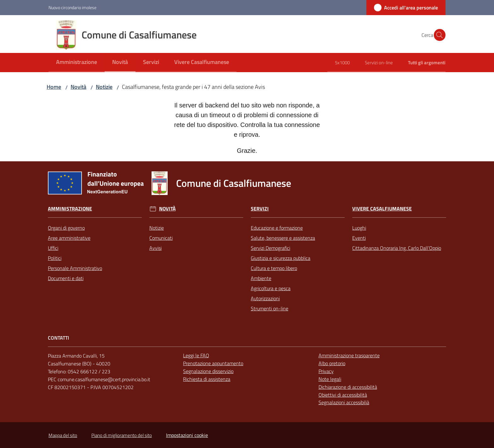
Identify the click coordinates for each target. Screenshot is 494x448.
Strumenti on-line (270, 308)
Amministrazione (70, 209)
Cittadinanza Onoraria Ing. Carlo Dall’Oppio (397, 248)
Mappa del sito (63, 435)
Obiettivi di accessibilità (343, 395)
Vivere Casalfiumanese (382, 209)
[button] (438, 35)
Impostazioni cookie (187, 435)
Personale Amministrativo (75, 268)
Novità (78, 87)
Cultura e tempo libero (274, 268)
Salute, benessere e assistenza (283, 238)
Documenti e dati (66, 278)
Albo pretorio (332, 363)
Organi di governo (66, 228)
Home (54, 87)
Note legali (330, 379)
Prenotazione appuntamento (213, 363)
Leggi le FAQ (196, 355)
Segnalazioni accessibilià (344, 402)
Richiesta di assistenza (207, 379)
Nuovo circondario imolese (72, 7)
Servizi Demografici (270, 248)
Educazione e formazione (277, 228)
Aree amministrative (69, 238)
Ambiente (261, 278)
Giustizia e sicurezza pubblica (281, 258)
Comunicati (161, 238)
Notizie (104, 87)
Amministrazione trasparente (349, 355)
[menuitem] (77, 63)
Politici (55, 258)
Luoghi (359, 228)
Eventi (359, 238)
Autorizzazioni (265, 298)
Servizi (260, 209)
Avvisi (155, 248)
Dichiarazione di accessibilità (348, 387)
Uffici (53, 248)
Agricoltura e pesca (271, 288)
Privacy (326, 371)
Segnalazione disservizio (208, 371)
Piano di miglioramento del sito (122, 435)
